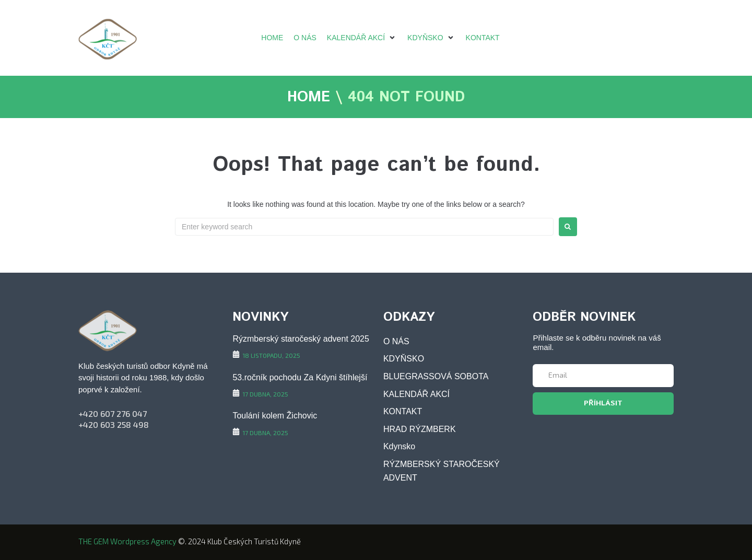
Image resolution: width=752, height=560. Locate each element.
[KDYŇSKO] (431, 38)
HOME (309, 98)
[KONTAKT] (483, 38)
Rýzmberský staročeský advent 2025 (301, 339)
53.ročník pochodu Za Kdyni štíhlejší (300, 377)
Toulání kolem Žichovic (275, 416)
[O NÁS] (305, 38)
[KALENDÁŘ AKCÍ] (362, 38)
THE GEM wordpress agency (127, 541)
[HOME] (272, 38)
